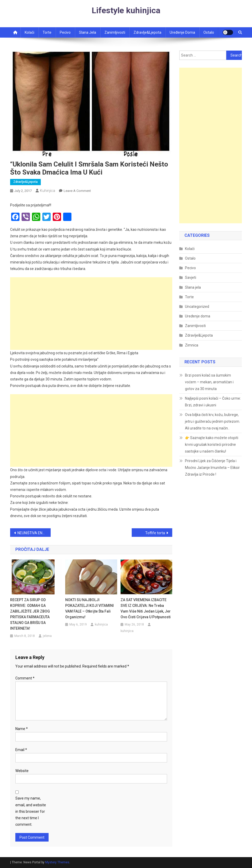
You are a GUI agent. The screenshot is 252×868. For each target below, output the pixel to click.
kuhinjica (48, 191)
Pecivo (65, 32)
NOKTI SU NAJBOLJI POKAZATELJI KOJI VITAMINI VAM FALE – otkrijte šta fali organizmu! (89, 608)
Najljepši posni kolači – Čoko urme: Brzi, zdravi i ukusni (213, 402)
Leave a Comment (77, 191)
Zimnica (192, 345)
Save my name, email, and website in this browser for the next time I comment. (31, 811)
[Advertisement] (91, 314)
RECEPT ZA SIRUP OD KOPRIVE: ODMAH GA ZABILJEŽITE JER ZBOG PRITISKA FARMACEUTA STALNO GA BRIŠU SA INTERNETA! (30, 614)
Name (22, 729)
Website (22, 771)
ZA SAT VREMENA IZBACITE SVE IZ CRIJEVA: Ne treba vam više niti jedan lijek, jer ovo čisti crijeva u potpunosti (146, 608)
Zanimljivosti (115, 32)
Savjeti (191, 277)
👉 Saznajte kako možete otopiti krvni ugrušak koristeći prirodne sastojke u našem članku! (212, 445)
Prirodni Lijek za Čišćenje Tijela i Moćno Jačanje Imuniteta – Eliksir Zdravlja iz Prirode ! (212, 468)
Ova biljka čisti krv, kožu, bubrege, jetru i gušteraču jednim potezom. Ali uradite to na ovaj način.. (213, 421)
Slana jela (88, 32)
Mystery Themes (57, 862)
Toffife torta (155, 533)
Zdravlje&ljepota (147, 32)
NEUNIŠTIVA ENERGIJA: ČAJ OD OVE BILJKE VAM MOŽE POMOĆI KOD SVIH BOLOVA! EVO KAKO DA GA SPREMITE (34, 533)
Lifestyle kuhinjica (126, 10)
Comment (25, 678)
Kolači (29, 32)
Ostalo (209, 32)
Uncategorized (197, 307)
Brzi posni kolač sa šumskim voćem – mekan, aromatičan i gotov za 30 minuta (209, 382)
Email (21, 750)
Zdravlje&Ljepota (25, 182)
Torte (47, 32)
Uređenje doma (182, 32)
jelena (47, 636)
